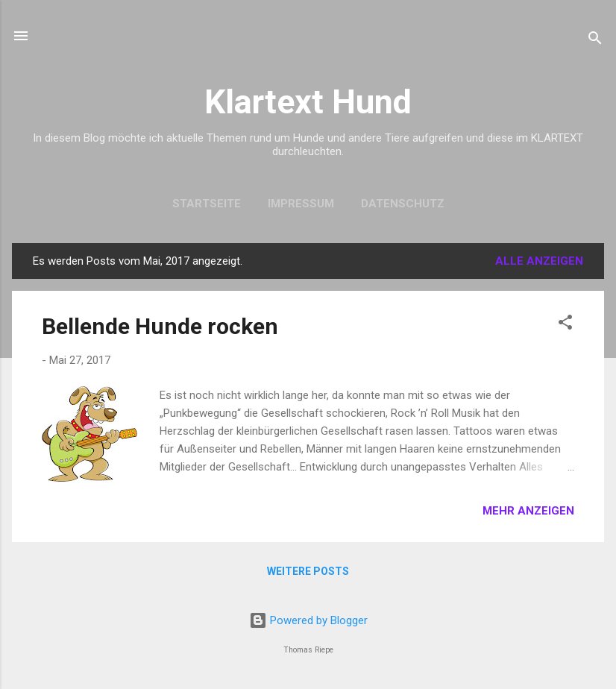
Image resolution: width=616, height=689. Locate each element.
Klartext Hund (308, 102)
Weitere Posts (308, 571)
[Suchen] (595, 41)
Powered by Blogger (308, 620)
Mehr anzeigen (528, 511)
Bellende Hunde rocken (160, 326)
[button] (565, 325)
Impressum (301, 204)
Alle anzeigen (539, 261)
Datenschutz (403, 204)
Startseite (207, 204)
